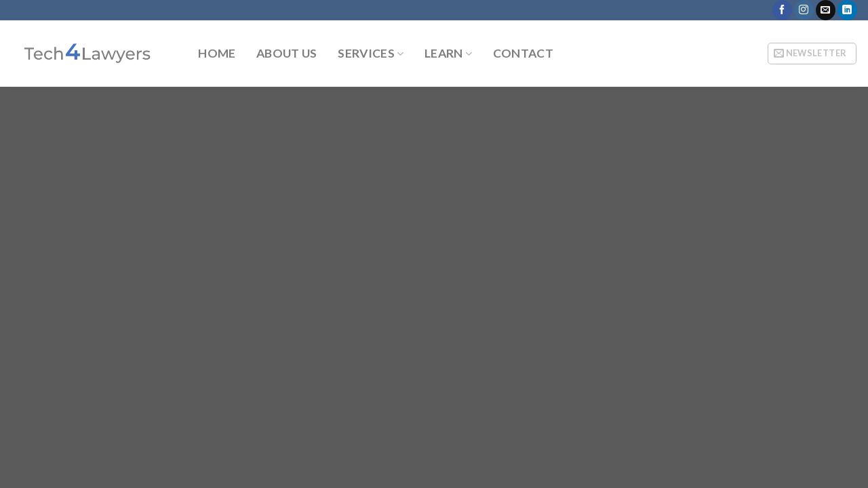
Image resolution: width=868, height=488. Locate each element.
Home (217, 54)
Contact (523, 54)
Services (371, 53)
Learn (448, 53)
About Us (287, 54)
